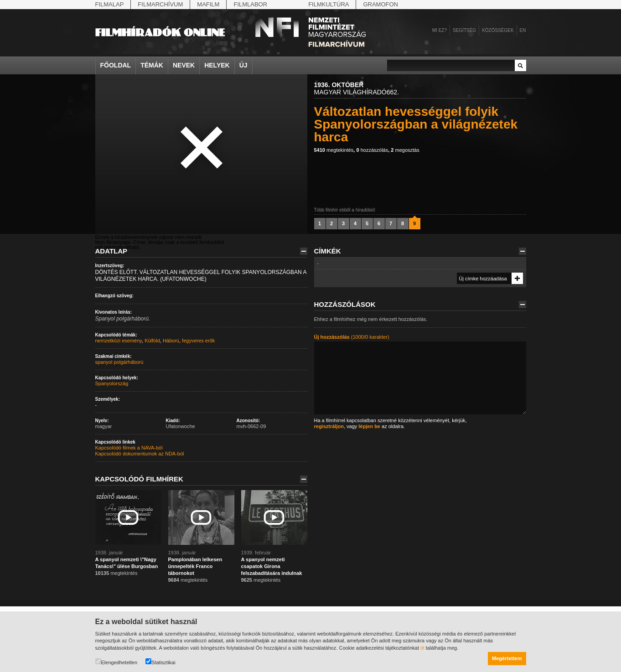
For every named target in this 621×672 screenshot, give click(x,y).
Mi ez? (440, 30)
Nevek (184, 65)
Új (243, 65)
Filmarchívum (160, 4)
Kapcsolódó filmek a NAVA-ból (129, 448)
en (523, 30)
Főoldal (116, 65)
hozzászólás (372, 150)
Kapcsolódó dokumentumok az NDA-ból (140, 454)
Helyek (217, 65)
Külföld (152, 341)
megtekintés (334, 150)
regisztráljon (329, 426)
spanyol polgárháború (119, 362)
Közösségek (498, 30)
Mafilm (208, 4)
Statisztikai (160, 662)
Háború (171, 341)
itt (422, 648)
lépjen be (369, 426)
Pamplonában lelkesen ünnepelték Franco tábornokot (195, 566)
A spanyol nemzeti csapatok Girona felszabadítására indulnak (272, 566)
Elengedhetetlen (116, 662)
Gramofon (380, 4)
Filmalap (110, 4)
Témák (152, 65)
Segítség (464, 30)
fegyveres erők (198, 341)
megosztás (405, 150)
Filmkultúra (329, 4)
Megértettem (507, 658)
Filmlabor (250, 4)
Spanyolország (112, 383)
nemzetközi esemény (119, 341)
